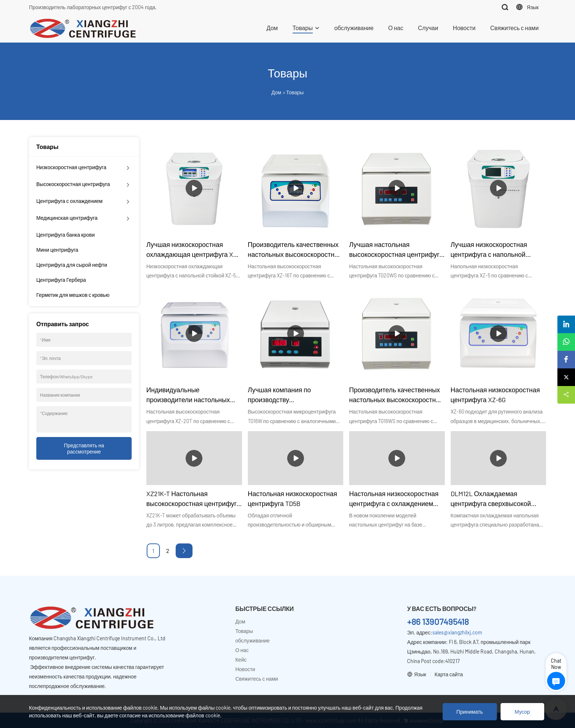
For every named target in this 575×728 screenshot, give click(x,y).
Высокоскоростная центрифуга (73, 184)
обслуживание (354, 28)
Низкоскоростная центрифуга (71, 167)
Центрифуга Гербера (61, 280)
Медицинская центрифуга (67, 218)
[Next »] (184, 551)
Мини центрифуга (57, 250)
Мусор (522, 712)
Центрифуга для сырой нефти (72, 265)
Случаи (428, 28)
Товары (303, 28)
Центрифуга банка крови (65, 235)
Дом (272, 28)
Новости (464, 28)
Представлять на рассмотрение (84, 448)
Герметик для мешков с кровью (73, 295)
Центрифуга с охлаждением (69, 201)
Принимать (470, 712)
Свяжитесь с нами (514, 28)
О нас (396, 28)
